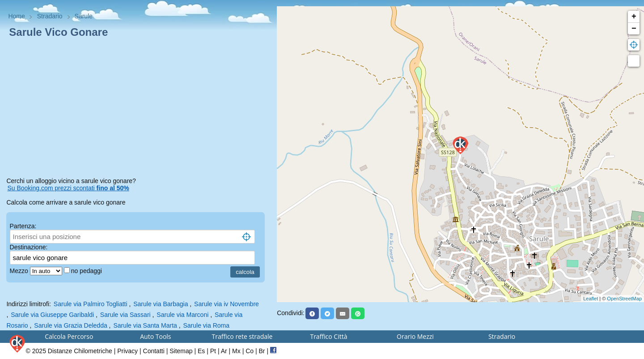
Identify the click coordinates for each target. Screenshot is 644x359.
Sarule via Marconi (182, 315)
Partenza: (23, 226)
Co (250, 351)
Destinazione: (29, 247)
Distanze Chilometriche (80, 351)
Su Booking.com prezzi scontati (68, 188)
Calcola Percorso (69, 336)
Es (201, 351)
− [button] (634, 29)
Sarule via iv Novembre (227, 304)
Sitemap (181, 351)
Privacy (127, 351)
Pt (213, 351)
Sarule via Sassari (125, 315)
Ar (224, 351)
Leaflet (591, 299)
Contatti (154, 351)
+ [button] (634, 17)
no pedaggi (87, 271)
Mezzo (20, 271)
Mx (236, 351)
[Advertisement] (138, 109)
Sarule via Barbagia (161, 304)
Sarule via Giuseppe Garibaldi (52, 315)
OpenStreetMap (624, 299)
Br (262, 351)
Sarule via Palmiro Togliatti (91, 304)
